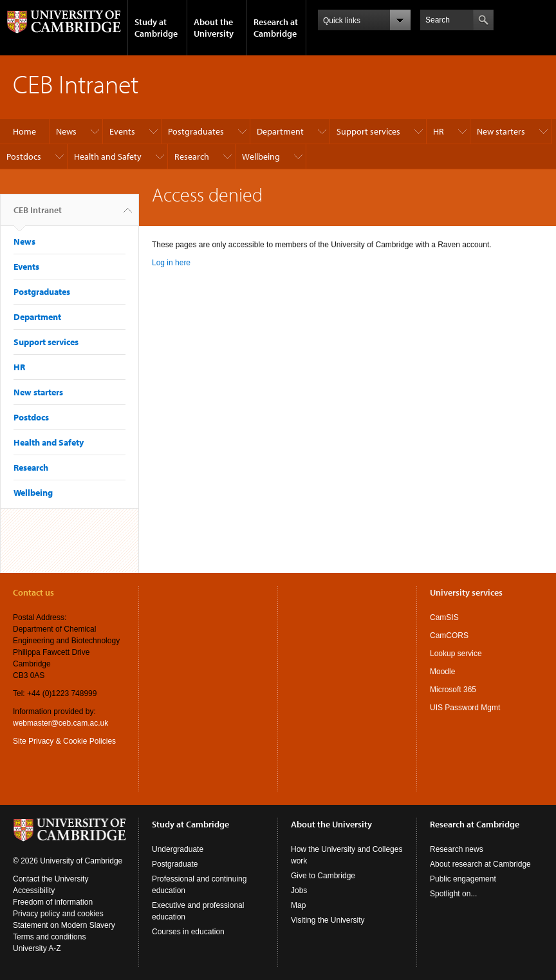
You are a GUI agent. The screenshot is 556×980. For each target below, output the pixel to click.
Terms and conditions (49, 937)
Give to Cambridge (323, 876)
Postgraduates (196, 131)
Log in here (171, 263)
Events (122, 131)
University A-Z (37, 948)
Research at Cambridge (276, 28)
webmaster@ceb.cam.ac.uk (60, 723)
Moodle (442, 672)
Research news (457, 849)
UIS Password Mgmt (465, 708)
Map (298, 905)
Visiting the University (328, 920)
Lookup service (456, 654)
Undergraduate (178, 849)
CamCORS (449, 636)
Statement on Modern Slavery (64, 925)
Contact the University (51, 879)
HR (439, 131)
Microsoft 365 (453, 690)
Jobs (299, 890)
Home (24, 131)
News (66, 131)
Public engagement (463, 879)
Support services (368, 131)
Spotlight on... (453, 894)
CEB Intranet (38, 215)
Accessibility (34, 890)
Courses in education (188, 932)
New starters (501, 131)
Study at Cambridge (156, 28)
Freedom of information (53, 902)
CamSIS (444, 617)
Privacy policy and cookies (58, 914)
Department (280, 131)
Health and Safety (108, 156)
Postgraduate (175, 864)
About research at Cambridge (480, 864)
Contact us (33, 592)
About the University (214, 28)
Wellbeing (261, 156)
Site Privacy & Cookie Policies (64, 741)
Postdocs (24, 156)
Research (192, 156)
